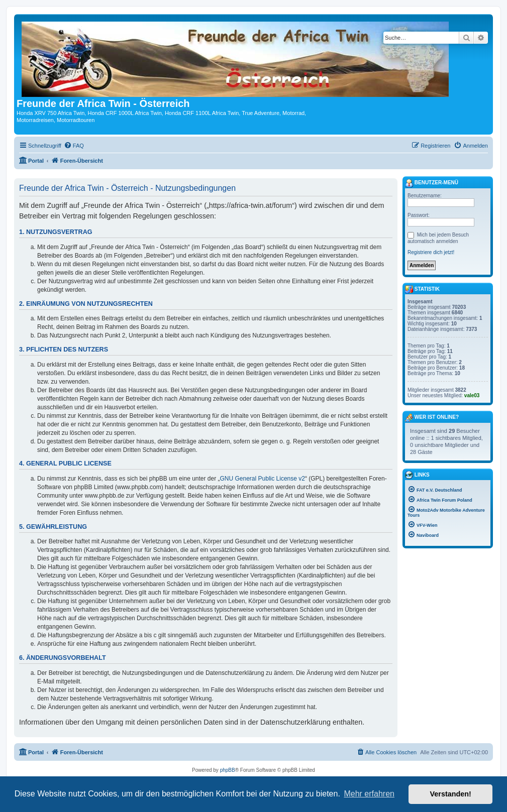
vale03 (472, 395)
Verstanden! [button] (451, 794)
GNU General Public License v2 (263, 479)
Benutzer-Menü (432, 183)
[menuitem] (74, 146)
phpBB (228, 770)
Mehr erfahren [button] (369, 794)
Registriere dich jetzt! (431, 252)
